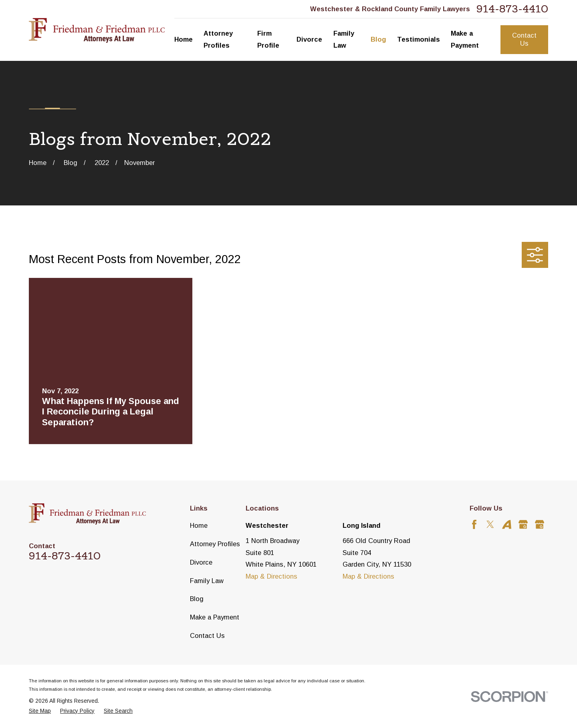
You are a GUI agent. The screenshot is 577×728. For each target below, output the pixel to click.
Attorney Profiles (215, 544)
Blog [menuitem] (378, 39)
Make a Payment (215, 617)
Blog (197, 599)
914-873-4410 (512, 9)
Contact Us (524, 39)
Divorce (201, 562)
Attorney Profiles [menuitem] (218, 39)
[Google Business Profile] (523, 524)
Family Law (207, 581)
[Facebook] (474, 524)
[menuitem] (40, 711)
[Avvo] (507, 524)
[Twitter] (490, 524)
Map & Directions (271, 576)
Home (199, 525)
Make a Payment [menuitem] (465, 39)
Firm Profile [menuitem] (268, 39)
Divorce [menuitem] (309, 39)
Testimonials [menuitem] (419, 39)
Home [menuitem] (184, 39)
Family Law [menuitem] (344, 39)
